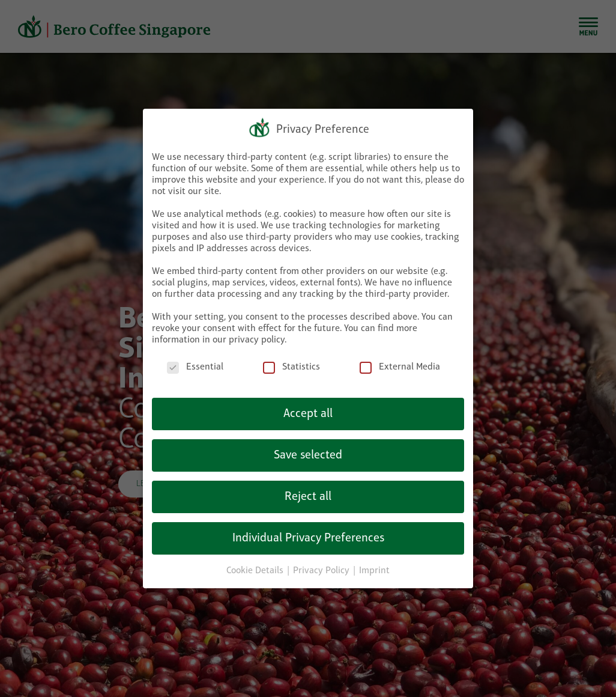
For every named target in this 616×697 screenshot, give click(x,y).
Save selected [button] (308, 447)
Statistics (291, 360)
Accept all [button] (308, 406)
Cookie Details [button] (256, 562)
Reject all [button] (308, 489)
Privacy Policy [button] (322, 562)
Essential (195, 360)
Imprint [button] (374, 562)
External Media (400, 360)
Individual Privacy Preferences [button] (308, 530)
